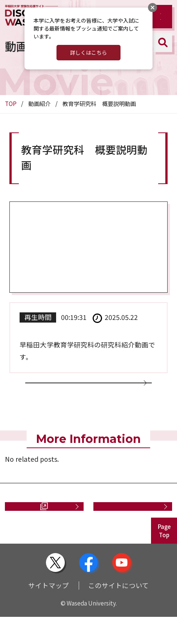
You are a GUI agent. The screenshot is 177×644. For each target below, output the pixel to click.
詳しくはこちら (88, 52)
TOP (11, 104)
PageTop (164, 558)
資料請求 (36, 529)
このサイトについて (118, 612)
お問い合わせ (129, 529)
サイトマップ (49, 612)
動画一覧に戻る (85, 391)
